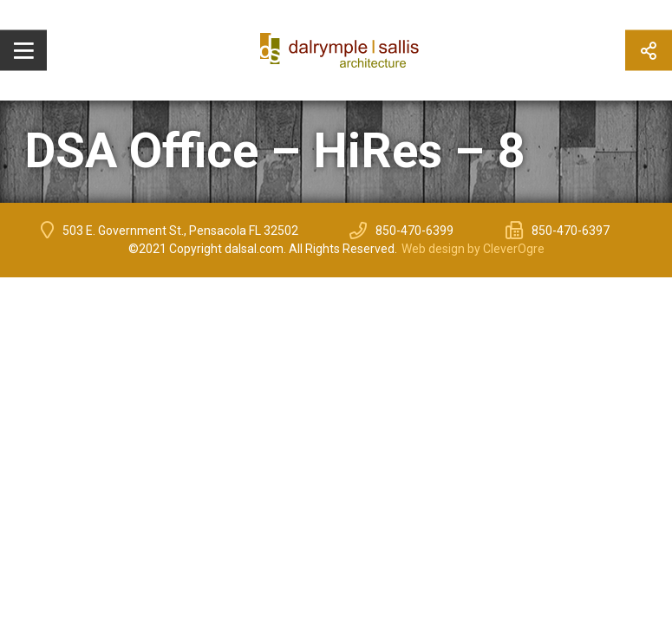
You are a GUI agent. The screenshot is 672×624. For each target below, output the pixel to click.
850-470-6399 (414, 231)
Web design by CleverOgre (473, 249)
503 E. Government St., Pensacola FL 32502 (180, 231)
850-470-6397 (571, 231)
